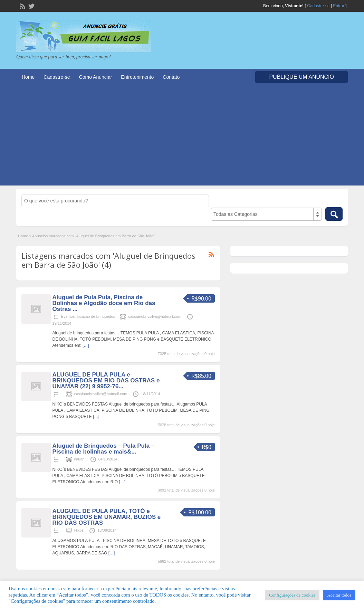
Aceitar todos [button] (339, 595)
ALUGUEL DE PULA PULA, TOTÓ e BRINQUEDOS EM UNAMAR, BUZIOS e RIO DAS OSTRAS (107, 517)
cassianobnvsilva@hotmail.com (155, 316)
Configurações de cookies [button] (292, 595)
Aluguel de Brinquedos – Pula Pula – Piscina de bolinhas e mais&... (104, 449)
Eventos (68, 316)
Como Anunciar (96, 77)
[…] (86, 345)
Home (28, 77)
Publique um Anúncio (301, 77)
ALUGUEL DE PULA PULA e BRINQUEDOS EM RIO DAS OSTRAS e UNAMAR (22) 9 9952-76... (106, 380)
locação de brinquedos (96, 316)
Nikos (79, 530)
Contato (171, 77)
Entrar (339, 6)
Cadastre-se (318, 6)
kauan (79, 459)
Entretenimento (137, 77)
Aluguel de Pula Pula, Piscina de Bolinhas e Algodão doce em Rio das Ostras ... (104, 303)
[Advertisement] (182, 137)
